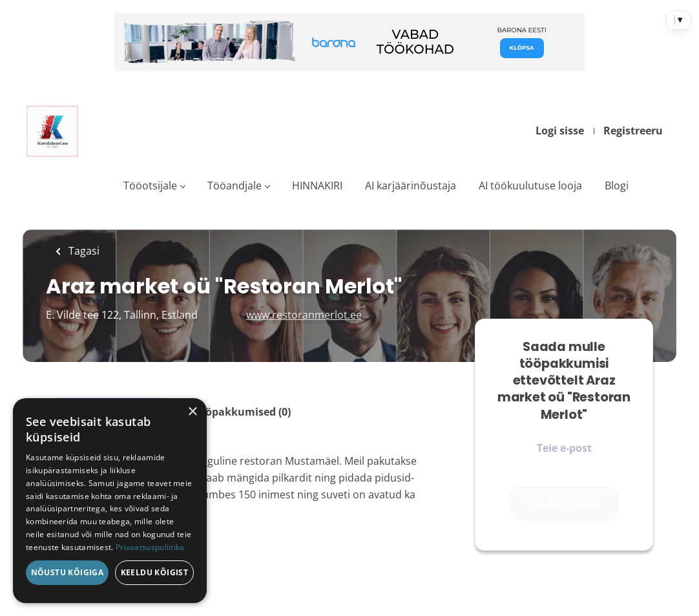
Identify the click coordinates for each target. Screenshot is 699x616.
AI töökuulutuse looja (530, 186)
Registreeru (633, 131)
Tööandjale (235, 186)
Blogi (617, 186)
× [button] (192, 412)
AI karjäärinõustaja (411, 186)
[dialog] (110, 501)
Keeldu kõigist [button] (155, 572)
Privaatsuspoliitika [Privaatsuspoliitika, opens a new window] (150, 547)
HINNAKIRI (317, 186)
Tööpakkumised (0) (242, 412)
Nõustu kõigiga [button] (68, 572)
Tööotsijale (150, 186)
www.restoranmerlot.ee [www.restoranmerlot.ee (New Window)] (304, 315)
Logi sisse (560, 131)
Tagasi (83, 251)
